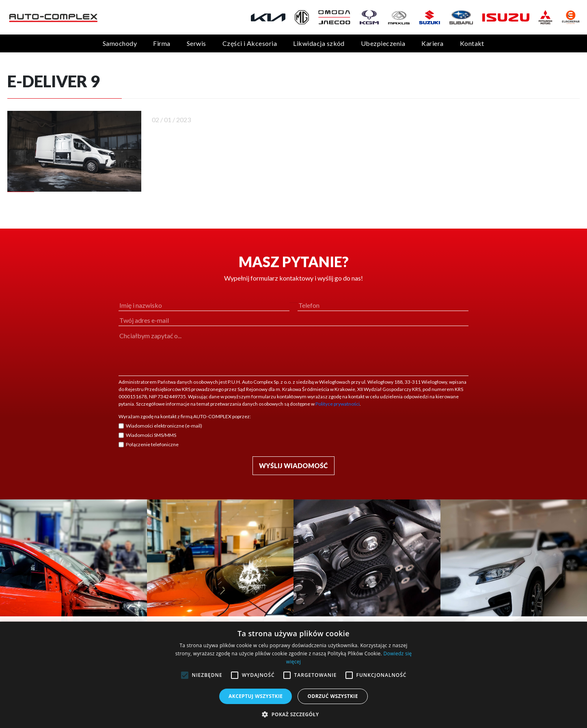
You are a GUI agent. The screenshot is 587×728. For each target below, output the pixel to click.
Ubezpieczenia (383, 43)
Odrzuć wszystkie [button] (332, 696)
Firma (162, 43)
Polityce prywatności (338, 404)
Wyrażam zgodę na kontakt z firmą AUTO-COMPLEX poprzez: (185, 416)
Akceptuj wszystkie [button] (256, 696)
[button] (293, 714)
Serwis (196, 43)
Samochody (120, 43)
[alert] (293, 675)
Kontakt (472, 43)
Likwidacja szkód (319, 43)
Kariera (432, 43)
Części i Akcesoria (250, 43)
